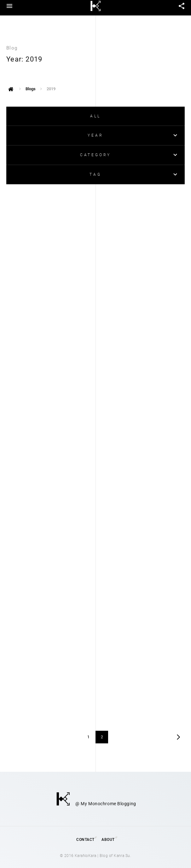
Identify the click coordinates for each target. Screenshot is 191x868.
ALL (95, 116)
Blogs (31, 89)
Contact (85, 840)
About (108, 840)
